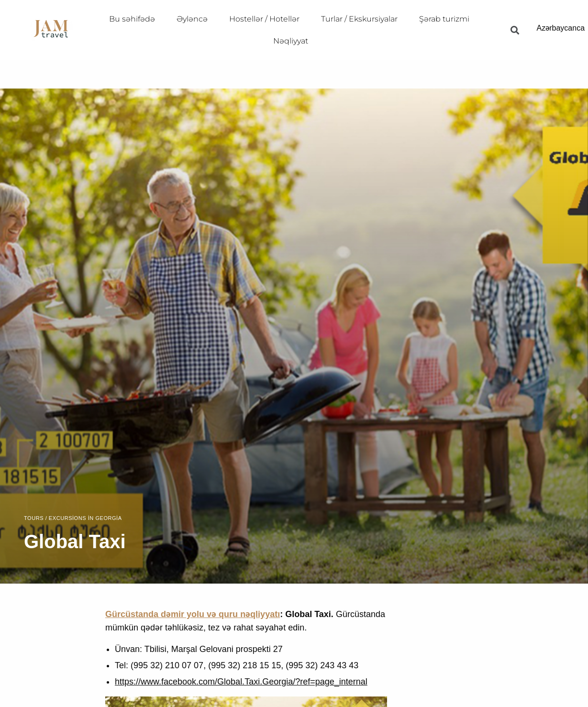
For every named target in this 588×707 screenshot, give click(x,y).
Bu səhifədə (132, 19)
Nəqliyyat (291, 41)
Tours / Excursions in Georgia (73, 518)
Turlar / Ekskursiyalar (359, 19)
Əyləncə (192, 19)
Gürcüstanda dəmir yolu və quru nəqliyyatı (193, 614)
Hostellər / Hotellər (264, 19)
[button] (515, 30)
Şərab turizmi (444, 19)
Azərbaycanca (561, 28)
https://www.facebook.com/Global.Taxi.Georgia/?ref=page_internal (241, 682)
